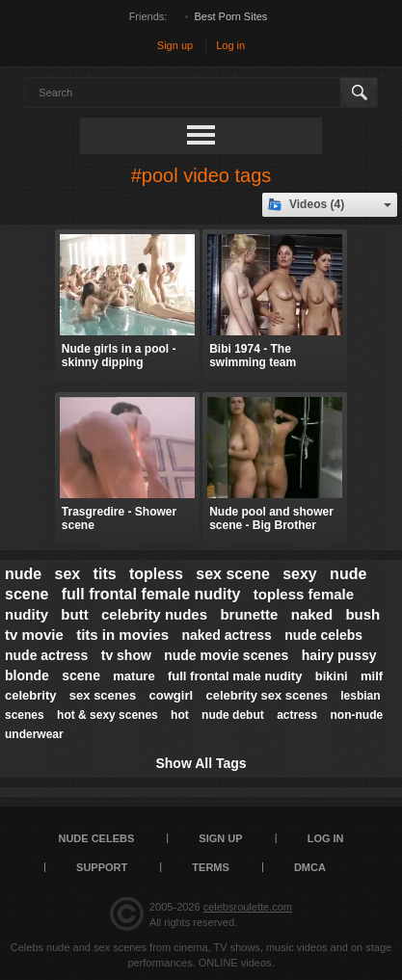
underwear (34, 734)
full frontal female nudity (151, 594)
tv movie (34, 635)
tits (105, 574)
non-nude (357, 715)
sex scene (233, 574)
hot (180, 715)
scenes (25, 715)
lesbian (360, 696)
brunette (249, 614)
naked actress (226, 635)
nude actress (46, 655)
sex (68, 574)
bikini (332, 676)
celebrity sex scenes (266, 695)
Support (102, 867)
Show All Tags (201, 763)
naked (312, 614)
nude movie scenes (226, 655)
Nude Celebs (96, 838)
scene (81, 675)
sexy (300, 574)
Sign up (175, 45)
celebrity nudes (154, 614)
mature (134, 676)
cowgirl (172, 695)
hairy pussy (339, 655)
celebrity (30, 695)
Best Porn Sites (231, 16)
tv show (126, 655)
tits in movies (122, 635)
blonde (27, 675)
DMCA (310, 867)
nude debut (233, 715)
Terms (211, 867)
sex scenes (103, 695)
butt (74, 614)
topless (156, 574)
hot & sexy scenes (107, 715)
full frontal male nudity (235, 676)
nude (23, 574)
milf (372, 676)
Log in (230, 45)
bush (362, 614)
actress (297, 715)
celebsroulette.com (248, 907)
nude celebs (323, 635)
